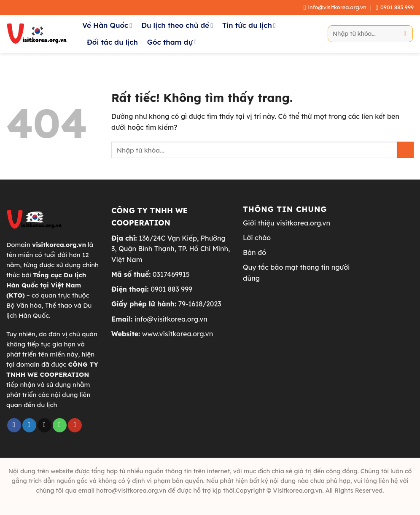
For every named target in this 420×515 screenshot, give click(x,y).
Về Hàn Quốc (107, 25)
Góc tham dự (172, 42)
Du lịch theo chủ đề (177, 25)
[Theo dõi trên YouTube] (75, 425)
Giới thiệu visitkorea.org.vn (287, 223)
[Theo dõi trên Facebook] (14, 425)
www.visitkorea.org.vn (178, 334)
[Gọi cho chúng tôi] (60, 425)
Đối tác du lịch (112, 42)
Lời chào (257, 238)
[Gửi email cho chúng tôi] (44, 425)
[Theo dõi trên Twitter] (29, 425)
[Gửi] (405, 34)
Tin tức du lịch (249, 25)
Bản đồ (254, 252)
